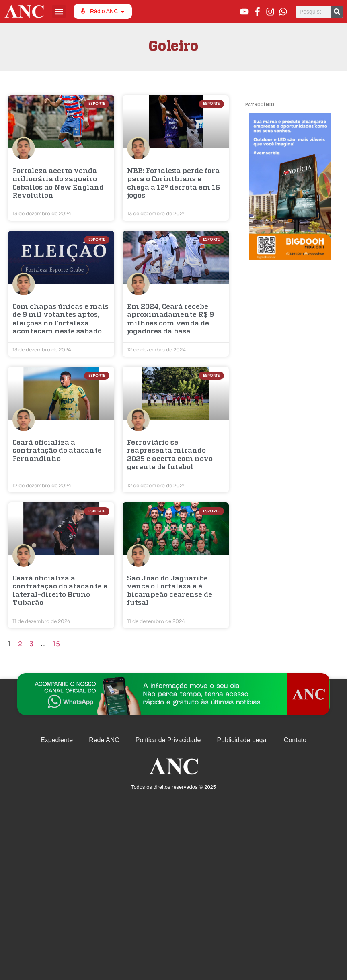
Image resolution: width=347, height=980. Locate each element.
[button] (59, 11)
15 (56, 644)
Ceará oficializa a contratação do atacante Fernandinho (57, 451)
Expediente (57, 740)
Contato (295, 740)
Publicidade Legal (242, 740)
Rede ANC (104, 740)
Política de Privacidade (168, 740)
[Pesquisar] (337, 12)
